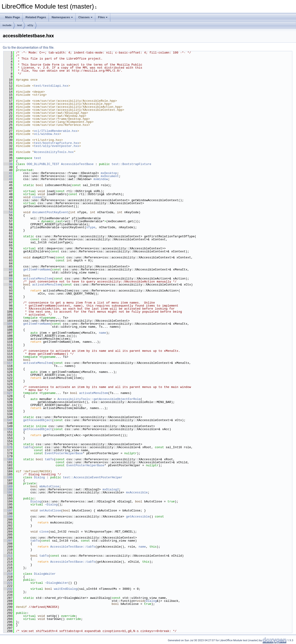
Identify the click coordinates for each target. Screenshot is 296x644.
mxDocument (110, 176)
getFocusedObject (38, 420)
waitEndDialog (66, 589)
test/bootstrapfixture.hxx (57, 143)
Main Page (12, 17)
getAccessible (138, 517)
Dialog (39, 477)
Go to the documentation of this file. (29, 48)
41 (8, 173)
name (103, 333)
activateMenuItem (38, 279)
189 (8, 486)
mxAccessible (137, 492)
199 (8, 517)
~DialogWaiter (57, 583)
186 (8, 477)
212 (8, 556)
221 (8, 583)
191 (8, 492)
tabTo (28, 447)
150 (8, 429)
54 (8, 212)
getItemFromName (37, 270)
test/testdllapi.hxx (51, 86)
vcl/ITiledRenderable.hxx (56, 131)
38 (8, 164)
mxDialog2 (111, 489)
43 (8, 179)
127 (8, 393)
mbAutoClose (49, 486)
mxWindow (101, 179)
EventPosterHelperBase (64, 453)
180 (8, 459)
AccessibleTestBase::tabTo (73, 547)
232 (8, 589)
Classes (85, 17)
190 (8, 489)
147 (8, 420)
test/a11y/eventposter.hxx (57, 146)
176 (8, 447)
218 (8, 574)
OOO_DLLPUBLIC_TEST (43, 164)
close (37, 197)
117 (8, 363)
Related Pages (36, 17)
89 (8, 279)
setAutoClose (50, 511)
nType (91, 227)
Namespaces (62, 17)
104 (8, 324)
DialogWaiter (45, 574)
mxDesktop (109, 173)
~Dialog (51, 504)
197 (8, 511)
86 (8, 270)
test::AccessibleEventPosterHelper (93, 477)
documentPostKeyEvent (50, 212)
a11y (30, 25)
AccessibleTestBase (77, 164)
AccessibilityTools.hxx (54, 152)
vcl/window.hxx (47, 134)
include (7, 25)
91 (8, 285)
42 (8, 176)
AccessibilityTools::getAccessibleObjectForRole (99, 399)
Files (103, 17)
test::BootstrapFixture (131, 164)
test (20, 25)
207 (8, 541)
